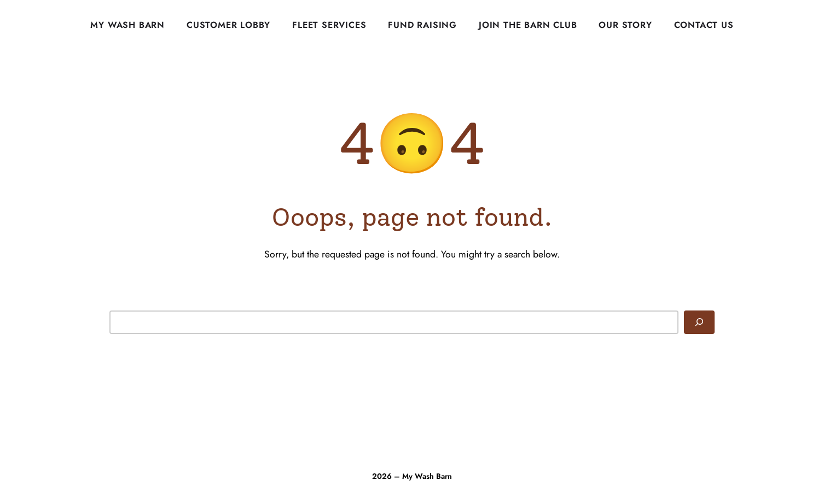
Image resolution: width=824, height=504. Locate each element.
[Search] (699, 322)
